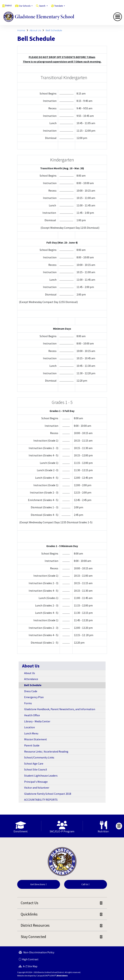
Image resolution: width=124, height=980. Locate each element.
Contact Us (29, 903)
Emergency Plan (34, 697)
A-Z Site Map (28, 966)
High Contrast (30, 959)
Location (29, 727)
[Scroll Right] (119, 826)
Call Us (85, 884)
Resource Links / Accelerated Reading (46, 751)
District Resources (35, 925)
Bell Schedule (54, 30)
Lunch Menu (31, 733)
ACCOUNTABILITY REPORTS (41, 800)
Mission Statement (36, 739)
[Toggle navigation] (118, 17)
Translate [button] (59, 6)
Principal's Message (36, 782)
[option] (21, 826)
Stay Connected (33, 937)
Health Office (32, 715)
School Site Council (36, 769)
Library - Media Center (37, 721)
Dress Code (31, 691)
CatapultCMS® (43, 976)
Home (21, 30)
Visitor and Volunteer (37, 788)
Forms (28, 703)
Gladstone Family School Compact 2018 (48, 794)
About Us (35, 30)
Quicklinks (29, 914)
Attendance (31, 679)
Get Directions (38, 884)
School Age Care (34, 764)
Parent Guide (32, 745)
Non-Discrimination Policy (36, 952)
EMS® (53, 976)
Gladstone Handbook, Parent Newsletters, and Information (60, 709)
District (8, 5)
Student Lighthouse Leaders (41, 776)
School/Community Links (39, 757)
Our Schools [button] (25, 6)
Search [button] (43, 6)
